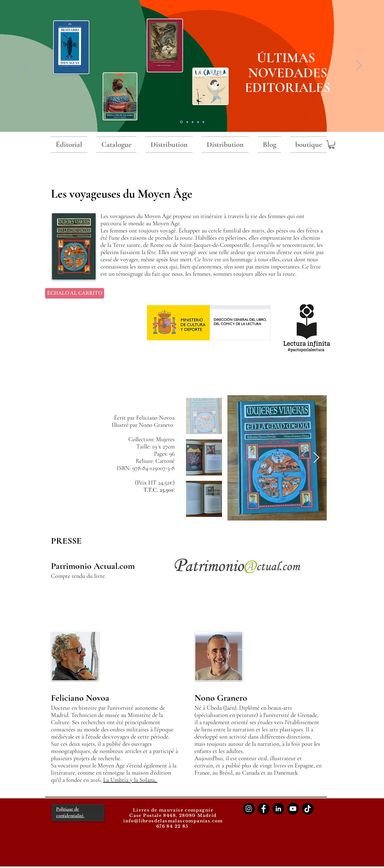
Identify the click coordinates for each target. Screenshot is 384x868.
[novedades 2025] (181, 122)
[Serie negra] (193, 122)
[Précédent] (25, 66)
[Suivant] (359, 66)
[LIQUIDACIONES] (203, 122)
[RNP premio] (187, 122)
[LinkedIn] (278, 809)
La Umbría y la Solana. (130, 780)
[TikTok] (308, 809)
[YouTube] (293, 809)
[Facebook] (264, 809)
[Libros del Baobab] (198, 122)
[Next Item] (316, 458)
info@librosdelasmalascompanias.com (173, 821)
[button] (331, 145)
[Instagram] (249, 809)
